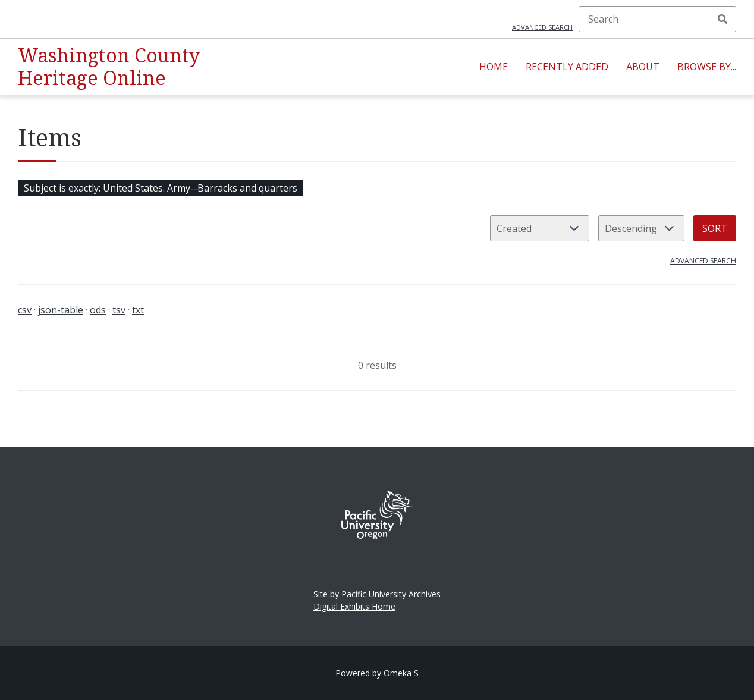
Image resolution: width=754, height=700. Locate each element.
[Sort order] (641, 228)
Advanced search (542, 27)
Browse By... (707, 67)
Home (494, 67)
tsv (119, 310)
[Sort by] (540, 228)
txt (138, 310)
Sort (715, 228)
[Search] (657, 19)
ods (98, 310)
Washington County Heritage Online (109, 66)
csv (25, 310)
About (643, 67)
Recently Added (567, 67)
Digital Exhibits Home (354, 606)
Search (722, 19)
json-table (61, 310)
